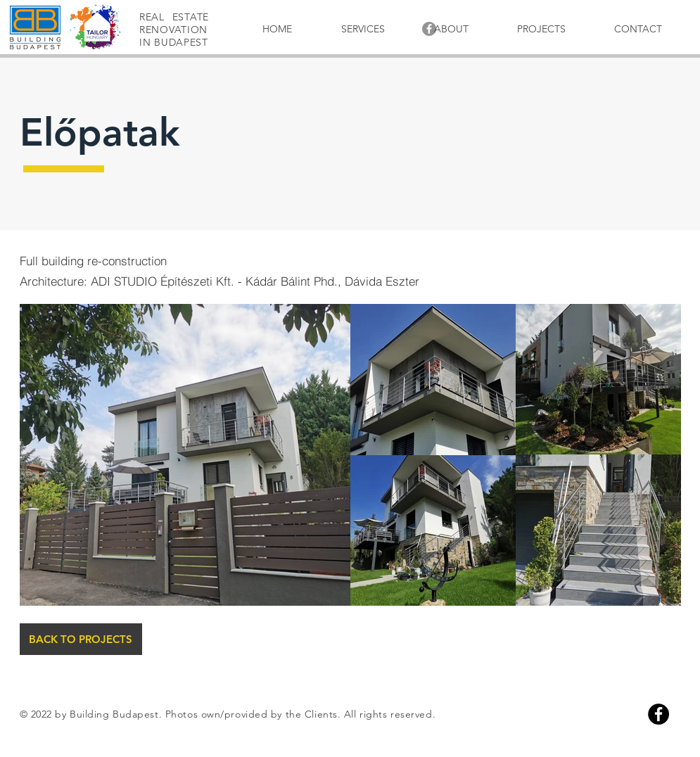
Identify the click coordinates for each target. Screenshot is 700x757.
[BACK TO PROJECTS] (81, 639)
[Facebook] (658, 714)
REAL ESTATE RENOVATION (174, 23)
